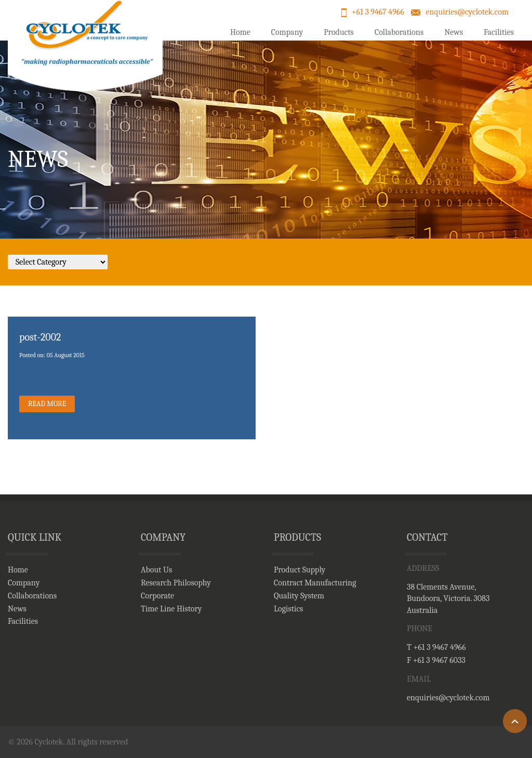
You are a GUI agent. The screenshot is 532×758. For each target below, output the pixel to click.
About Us (156, 570)
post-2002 (40, 337)
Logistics (288, 609)
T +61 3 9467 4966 (436, 647)
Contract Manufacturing (315, 583)
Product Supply (300, 570)
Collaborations (399, 32)
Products (339, 32)
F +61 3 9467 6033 (436, 660)
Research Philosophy (176, 583)
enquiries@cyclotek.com (467, 12)
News (454, 32)
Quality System (299, 596)
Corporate (157, 596)
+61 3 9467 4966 (378, 12)
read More (47, 404)
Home (240, 32)
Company (287, 32)
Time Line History (171, 609)
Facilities (499, 32)
